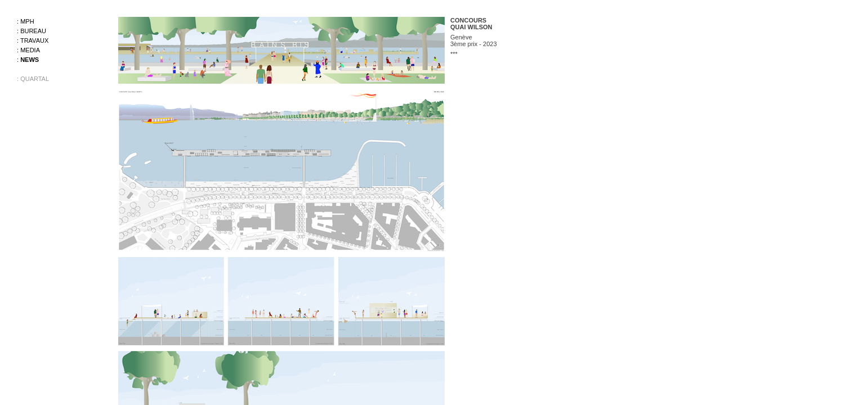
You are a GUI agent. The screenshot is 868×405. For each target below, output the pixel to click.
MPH (27, 21)
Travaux (34, 40)
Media (30, 50)
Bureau (33, 31)
